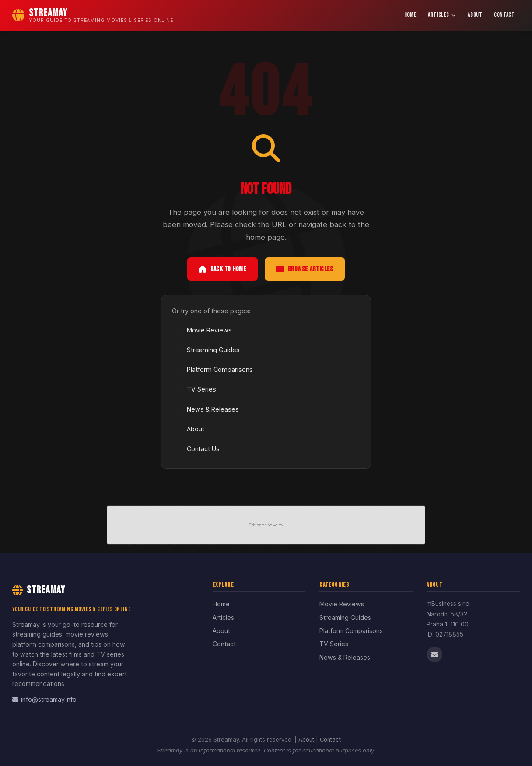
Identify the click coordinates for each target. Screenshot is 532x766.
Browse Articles (305, 269)
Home (410, 15)
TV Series (196, 389)
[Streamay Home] (93, 15)
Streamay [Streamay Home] (39, 590)
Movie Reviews (204, 330)
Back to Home (222, 269)
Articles (442, 15)
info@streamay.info (44, 699)
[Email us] (434, 654)
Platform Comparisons (215, 369)
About (475, 15)
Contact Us (198, 449)
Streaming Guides (208, 350)
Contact (504, 15)
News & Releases (208, 409)
